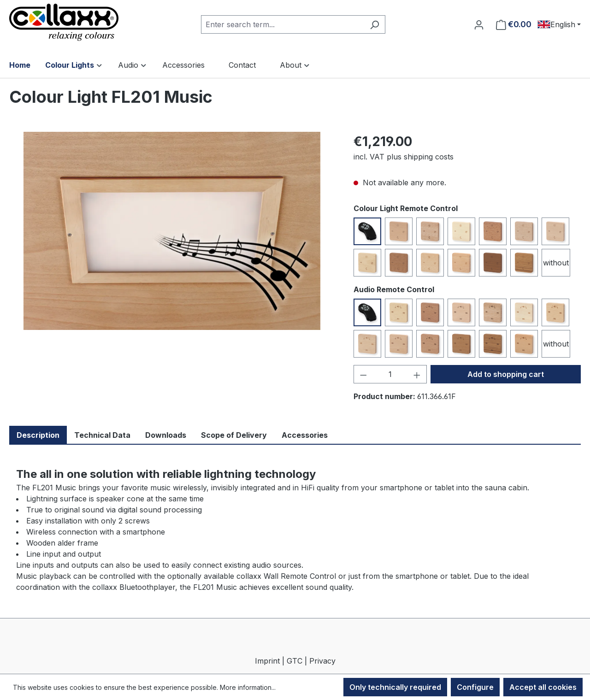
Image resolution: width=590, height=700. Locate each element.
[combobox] (283, 24)
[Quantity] (390, 374)
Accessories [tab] (305, 435)
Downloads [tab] (166, 435)
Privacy (322, 661)
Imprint (267, 661)
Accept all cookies (543, 687)
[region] (172, 231)
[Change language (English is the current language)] (559, 24)
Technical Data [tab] (102, 435)
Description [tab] (38, 435)
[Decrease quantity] (363, 374)
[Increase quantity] (417, 374)
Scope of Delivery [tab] (234, 435)
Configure (475, 687)
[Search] (375, 24)
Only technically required (395, 687)
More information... (248, 687)
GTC (295, 661)
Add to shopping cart (506, 374)
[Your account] (479, 24)
